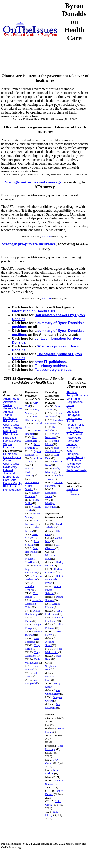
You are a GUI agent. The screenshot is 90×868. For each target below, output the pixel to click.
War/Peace (73, 467)
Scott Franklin (32, 446)
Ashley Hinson (53, 605)
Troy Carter (52, 761)
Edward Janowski (9, 472)
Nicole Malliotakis (54, 650)
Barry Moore (32, 411)
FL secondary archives (53, 370)
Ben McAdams (53, 706)
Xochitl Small (50, 643)
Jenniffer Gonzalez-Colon (34, 604)
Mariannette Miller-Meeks (32, 486)
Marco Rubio (11, 477)
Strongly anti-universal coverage (33, 182)
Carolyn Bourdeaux (54, 422)
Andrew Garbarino (33, 578)
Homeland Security (73, 443)
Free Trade (73, 428)
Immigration (74, 447)
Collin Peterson (54, 626)
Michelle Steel (50, 557)
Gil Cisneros (52, 546)
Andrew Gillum (12, 408)
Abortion (72, 392)
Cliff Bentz (32, 595)
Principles (72, 454)
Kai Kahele (51, 429)
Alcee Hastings (54, 747)
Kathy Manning (53, 470)
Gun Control (74, 434)
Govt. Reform (75, 431)
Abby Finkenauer (54, 612)
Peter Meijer (32, 536)
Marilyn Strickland (51, 505)
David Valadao (53, 526)
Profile (70, 492)
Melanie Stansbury (54, 782)
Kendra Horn (49, 678)
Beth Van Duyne (32, 661)
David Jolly (10, 467)
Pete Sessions (32, 640)
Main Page (72, 489)
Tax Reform (73, 460)
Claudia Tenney (29, 588)
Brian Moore (11, 421)
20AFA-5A (47, 237)
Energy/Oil (73, 415)
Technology (73, 464)
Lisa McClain (32, 543)
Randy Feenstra (32, 494)
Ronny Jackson (33, 633)
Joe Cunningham (53, 692)
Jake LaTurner (31, 522)
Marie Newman (52, 436)
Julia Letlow (52, 772)
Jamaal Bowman (54, 484)
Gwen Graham (12, 428)
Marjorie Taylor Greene (30, 472)
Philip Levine (11, 434)
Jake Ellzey (52, 813)
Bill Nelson (10, 418)
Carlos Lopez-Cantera (12, 459)
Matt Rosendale (32, 550)
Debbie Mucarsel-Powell (55, 579)
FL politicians (73, 495)
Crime (70, 405)
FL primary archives (51, 366)
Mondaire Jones (51, 494)
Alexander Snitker (10, 404)
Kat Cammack (31, 439)
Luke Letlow (32, 529)
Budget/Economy (77, 395)
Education (73, 412)
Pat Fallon (31, 619)
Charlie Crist (11, 425)
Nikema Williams (54, 415)
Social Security (76, 457)
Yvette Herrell (53, 633)
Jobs (69, 451)
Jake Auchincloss (52, 449)
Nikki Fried (10, 431)
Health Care (74, 438)
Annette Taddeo (8, 413)
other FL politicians (50, 362)
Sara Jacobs (52, 408)
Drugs (70, 408)
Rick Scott (10, 438)
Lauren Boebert (33, 432)
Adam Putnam (12, 399)
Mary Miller (32, 501)
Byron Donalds (33, 453)
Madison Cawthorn (31, 560)
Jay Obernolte (31, 418)
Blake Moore (32, 668)
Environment (74, 418)
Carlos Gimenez (53, 571)
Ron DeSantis (12, 441)
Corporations (74, 402)
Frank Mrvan (52, 442)
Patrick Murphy (13, 483)
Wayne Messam (9, 446)
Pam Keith (10, 480)
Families (72, 421)
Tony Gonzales (33, 654)
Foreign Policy (75, 425)
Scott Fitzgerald (32, 682)
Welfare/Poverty (76, 470)
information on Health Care (34, 311)
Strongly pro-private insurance (29, 244)
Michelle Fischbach (55, 619)
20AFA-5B (47, 299)
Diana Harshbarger (32, 612)
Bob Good (31, 675)
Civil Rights (73, 399)
